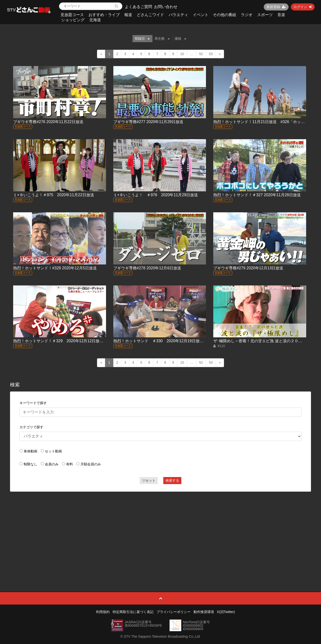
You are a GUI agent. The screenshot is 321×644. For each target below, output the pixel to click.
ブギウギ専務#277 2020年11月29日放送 (148, 122)
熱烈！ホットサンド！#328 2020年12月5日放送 (55, 268)
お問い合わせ (166, 7)
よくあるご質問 (138, 7)
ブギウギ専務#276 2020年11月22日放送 (48, 122)
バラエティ (178, 15)
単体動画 (30, 451)
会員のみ (52, 464)
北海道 (95, 20)
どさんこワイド (150, 15)
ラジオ (247, 15)
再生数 (162, 39)
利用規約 (103, 612)
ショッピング (73, 20)
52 (201, 54)
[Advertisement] (161, 531)
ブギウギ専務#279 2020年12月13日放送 (248, 268)
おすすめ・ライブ (104, 15)
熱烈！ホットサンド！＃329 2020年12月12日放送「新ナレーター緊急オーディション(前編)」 (97, 341)
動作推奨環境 (204, 612)
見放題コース (72, 15)
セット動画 (53, 451)
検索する (172, 480)
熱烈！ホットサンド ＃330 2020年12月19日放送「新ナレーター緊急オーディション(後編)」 (197, 341)
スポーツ (265, 15)
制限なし (30, 464)
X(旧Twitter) (226, 612)
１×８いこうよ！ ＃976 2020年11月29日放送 (156, 195)
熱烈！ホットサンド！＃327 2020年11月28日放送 (257, 195)
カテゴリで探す (31, 427)
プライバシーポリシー (174, 612)
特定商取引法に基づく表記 (133, 612)
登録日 (142, 39)
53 (211, 54)
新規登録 (276, 7)
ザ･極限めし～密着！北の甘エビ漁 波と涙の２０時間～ (262, 341)
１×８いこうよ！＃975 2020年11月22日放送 (53, 195)
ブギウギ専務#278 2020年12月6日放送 (147, 268)
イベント (201, 15)
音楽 (281, 15)
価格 (180, 39)
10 (182, 54)
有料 (69, 464)
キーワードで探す (33, 403)
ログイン (303, 7)
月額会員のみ (91, 464)
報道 (128, 15)
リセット (149, 480)
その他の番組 (224, 15)
